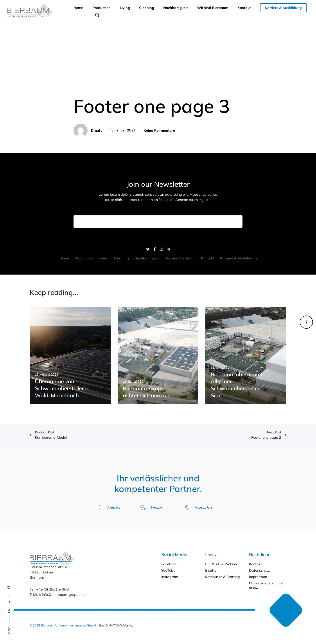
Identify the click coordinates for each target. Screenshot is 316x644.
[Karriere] (306, 322)
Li (9, 595)
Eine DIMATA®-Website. (116, 625)
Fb (9, 611)
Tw (9, 603)
